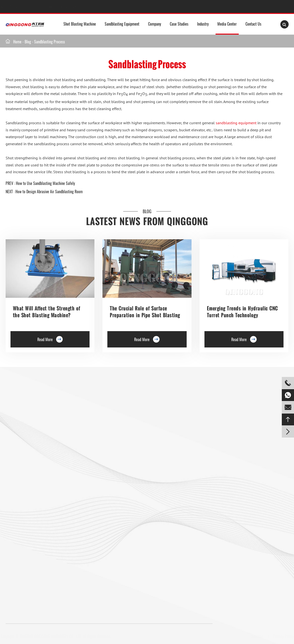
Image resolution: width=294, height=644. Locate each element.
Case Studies (179, 24)
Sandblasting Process (50, 42)
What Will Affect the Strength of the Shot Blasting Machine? (47, 312)
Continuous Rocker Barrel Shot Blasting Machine (88, 470)
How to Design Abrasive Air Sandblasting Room (49, 192)
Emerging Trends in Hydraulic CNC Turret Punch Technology (242, 312)
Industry (203, 24)
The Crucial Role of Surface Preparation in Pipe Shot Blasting (145, 312)
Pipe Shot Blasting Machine (87, 522)
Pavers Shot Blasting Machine (27, 504)
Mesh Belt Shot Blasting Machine (30, 533)
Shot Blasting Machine (80, 24)
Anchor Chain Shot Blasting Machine (87, 507)
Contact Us (253, 24)
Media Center (227, 24)
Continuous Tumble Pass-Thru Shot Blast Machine (88, 490)
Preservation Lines (87, 427)
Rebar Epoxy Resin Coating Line (127, 404)
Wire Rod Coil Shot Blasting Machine (87, 536)
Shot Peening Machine (83, 550)
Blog (28, 42)
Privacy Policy (282, 636)
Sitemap (256, 636)
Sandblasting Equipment (122, 24)
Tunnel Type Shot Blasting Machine (31, 464)
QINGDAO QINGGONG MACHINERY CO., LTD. (51, 636)
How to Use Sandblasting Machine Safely (45, 183)
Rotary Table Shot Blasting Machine (31, 450)
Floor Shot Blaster (86, 404)
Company (155, 24)
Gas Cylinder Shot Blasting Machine (31, 548)
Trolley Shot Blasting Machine (88, 415)
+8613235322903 (26, 7)
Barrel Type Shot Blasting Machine (86, 452)
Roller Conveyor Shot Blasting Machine (34, 404)
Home (17, 42)
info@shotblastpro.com (77, 7)
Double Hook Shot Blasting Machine (31, 435)
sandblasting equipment (236, 123)
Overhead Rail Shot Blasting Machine (32, 484)
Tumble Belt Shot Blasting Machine (31, 519)
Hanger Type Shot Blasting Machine (31, 412)
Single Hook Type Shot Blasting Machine (35, 427)
